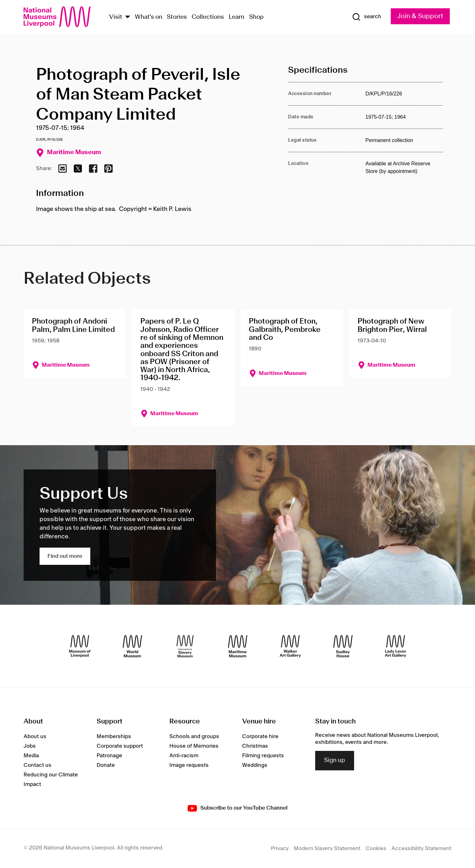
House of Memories (194, 746)
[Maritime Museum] (238, 646)
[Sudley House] (343, 646)
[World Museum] (132, 646)
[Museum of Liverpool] (80, 646)
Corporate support (120, 746)
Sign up (335, 760)
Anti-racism (184, 756)
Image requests (189, 765)
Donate (106, 765)
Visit (116, 17)
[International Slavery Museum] (185, 646)
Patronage (109, 756)
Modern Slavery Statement (327, 849)
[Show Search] (367, 17)
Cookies (376, 849)
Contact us (37, 765)
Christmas (255, 746)
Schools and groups (194, 737)
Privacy (280, 849)
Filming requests (263, 756)
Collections (208, 17)
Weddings (255, 765)
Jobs (30, 746)
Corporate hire (260, 737)
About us (35, 737)
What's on (149, 17)
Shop (256, 17)
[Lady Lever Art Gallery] (396, 646)
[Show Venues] (128, 17)
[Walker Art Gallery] (290, 646)
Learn (237, 17)
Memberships (114, 737)
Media (31, 756)
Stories (177, 17)
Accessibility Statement (421, 849)
